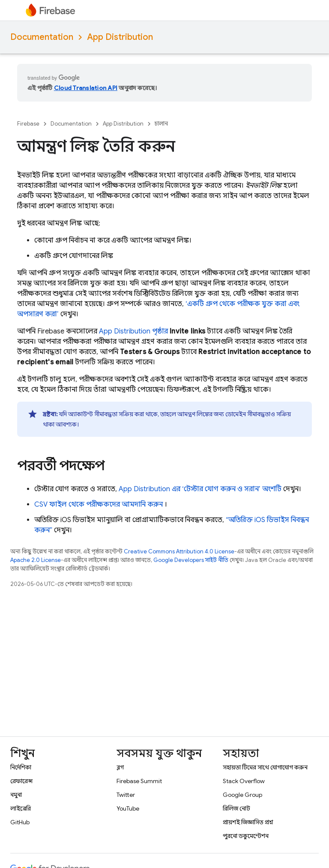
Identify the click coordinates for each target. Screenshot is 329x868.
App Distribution (120, 37)
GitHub (20, 822)
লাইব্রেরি (21, 808)
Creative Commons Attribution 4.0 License (179, 551)
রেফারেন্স (21, 781)
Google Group (242, 795)
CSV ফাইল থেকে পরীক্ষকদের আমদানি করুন (99, 505)
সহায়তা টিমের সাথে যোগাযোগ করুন (265, 767)
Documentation (42, 37)
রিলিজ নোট (236, 808)
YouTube (128, 808)
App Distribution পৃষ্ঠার (133, 331)
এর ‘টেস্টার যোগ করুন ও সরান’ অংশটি (200, 489)
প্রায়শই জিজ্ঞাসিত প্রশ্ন (248, 822)
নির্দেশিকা (21, 767)
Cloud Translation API (86, 88)
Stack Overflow (244, 781)
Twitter (126, 795)
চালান (161, 124)
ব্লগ (120, 767)
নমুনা (16, 795)
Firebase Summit (139, 781)
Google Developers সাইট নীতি (191, 560)
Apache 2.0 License (36, 560)
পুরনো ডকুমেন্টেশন (246, 836)
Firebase (28, 124)
